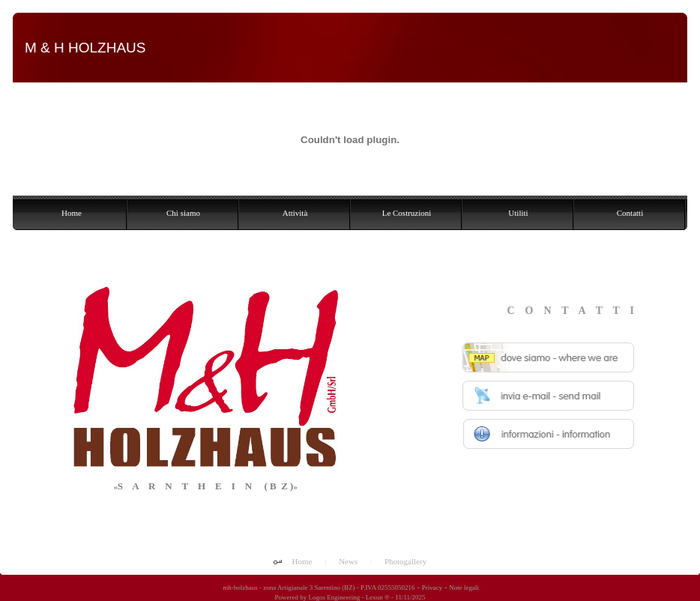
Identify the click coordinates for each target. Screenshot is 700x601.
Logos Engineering (334, 597)
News (348, 561)
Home (302, 561)
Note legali (464, 588)
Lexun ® (378, 597)
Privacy (432, 588)
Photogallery (405, 561)
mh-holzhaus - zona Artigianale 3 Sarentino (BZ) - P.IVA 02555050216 (318, 588)
